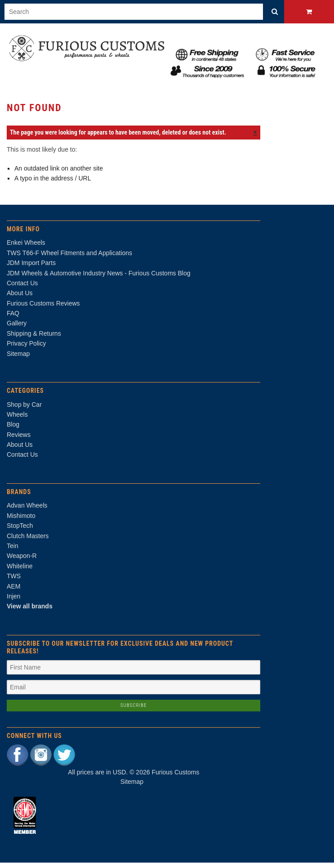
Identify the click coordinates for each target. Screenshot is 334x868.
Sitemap (18, 359)
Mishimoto (21, 521)
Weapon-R (22, 562)
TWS (14, 582)
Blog (13, 430)
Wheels (17, 420)
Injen (13, 602)
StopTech (20, 531)
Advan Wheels (27, 511)
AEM (13, 592)
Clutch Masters (28, 541)
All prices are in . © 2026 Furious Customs (134, 778)
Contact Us (22, 460)
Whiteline (20, 571)
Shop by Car (24, 410)
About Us (20, 450)
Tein (13, 551)
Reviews (19, 440)
